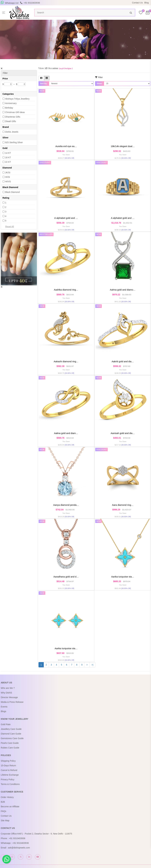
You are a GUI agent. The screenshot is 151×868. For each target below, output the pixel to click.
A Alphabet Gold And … (66, 218)
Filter (99, 77)
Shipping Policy (8, 760)
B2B (3, 801)
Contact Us (137, 3)
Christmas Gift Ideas (15, 112)
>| (92, 664)
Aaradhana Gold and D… (66, 576)
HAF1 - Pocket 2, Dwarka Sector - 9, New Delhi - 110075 (45, 833)
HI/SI (8, 177)
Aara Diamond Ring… (123, 505)
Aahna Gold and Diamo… (123, 290)
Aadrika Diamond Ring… (66, 290)
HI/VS (8, 182)
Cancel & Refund (9, 770)
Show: (99, 84)
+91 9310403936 (17, 838)
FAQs (3, 811)
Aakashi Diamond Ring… (66, 361)
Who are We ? (8, 688)
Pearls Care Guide (10, 743)
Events (4, 706)
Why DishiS (6, 692)
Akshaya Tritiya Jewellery (17, 99)
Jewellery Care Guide (11, 729)
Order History (7, 797)
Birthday (9, 108)
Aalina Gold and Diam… (66, 433)
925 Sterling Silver (14, 142)
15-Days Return (8, 765)
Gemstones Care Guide (12, 738)
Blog (146, 3)
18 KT (8, 157)
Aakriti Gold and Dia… (123, 361)
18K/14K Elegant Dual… (123, 146)
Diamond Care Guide (11, 733)
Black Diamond (12, 192)
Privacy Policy (8, 779)
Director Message (9, 697)
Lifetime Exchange (10, 774)
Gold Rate (6, 724)
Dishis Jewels (12, 132)
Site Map (5, 820)
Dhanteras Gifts (13, 117)
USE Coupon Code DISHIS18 (102, 3)
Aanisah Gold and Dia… (123, 433)
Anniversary (11, 103)
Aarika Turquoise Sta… (123, 576)
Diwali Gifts (11, 121)
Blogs (3, 711)
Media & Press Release (12, 702)
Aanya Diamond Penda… (66, 505)
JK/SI (8, 173)
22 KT (8, 162)
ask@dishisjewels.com (19, 847)
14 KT (8, 153)
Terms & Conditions (10, 784)
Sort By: (44, 84)
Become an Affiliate (10, 806)
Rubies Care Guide (10, 747)
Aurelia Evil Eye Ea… (66, 146)
